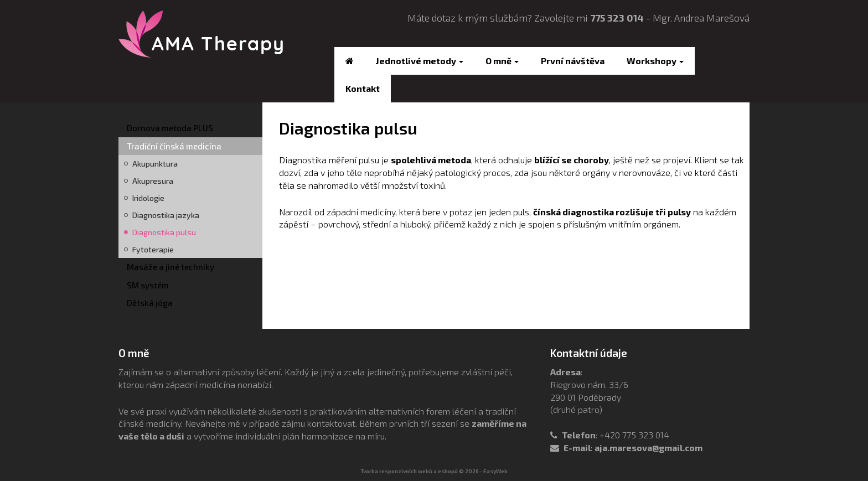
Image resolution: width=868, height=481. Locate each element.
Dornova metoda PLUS (170, 128)
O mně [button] (502, 61)
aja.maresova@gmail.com (649, 448)
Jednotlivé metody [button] (420, 61)
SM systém (148, 285)
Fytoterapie (153, 249)
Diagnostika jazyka (166, 215)
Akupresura (153, 181)
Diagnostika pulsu (164, 232)
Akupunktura (155, 164)
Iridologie (148, 198)
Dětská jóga (150, 303)
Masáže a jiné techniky (170, 267)
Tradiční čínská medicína (174, 146)
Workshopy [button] (655, 61)
